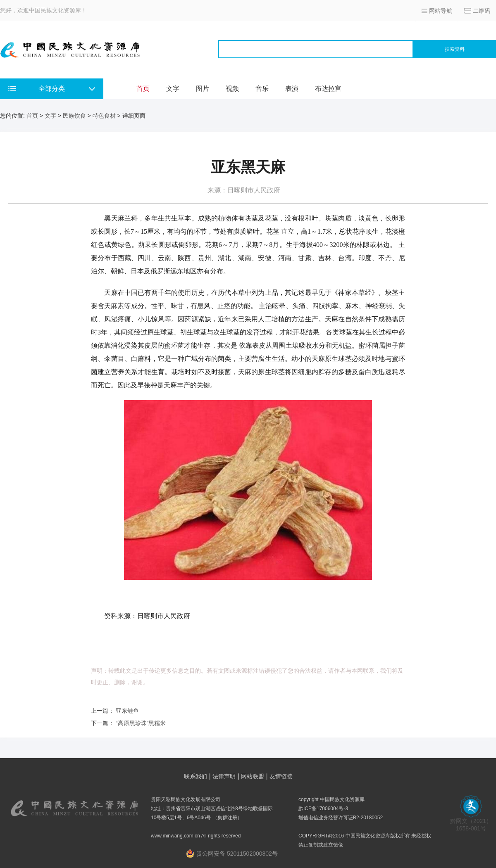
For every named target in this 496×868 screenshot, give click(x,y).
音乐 (262, 89)
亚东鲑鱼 (127, 711)
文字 (173, 89)
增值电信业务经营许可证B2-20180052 (341, 818)
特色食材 (104, 116)
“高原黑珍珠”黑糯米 (141, 723)
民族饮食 (74, 116)
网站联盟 (253, 776)
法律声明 (224, 776)
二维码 (482, 11)
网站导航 (441, 11)
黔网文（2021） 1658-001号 (471, 822)
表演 (292, 89)
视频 (232, 89)
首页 (143, 89)
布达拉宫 (328, 89)
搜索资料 (455, 49)
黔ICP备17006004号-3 (323, 809)
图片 (203, 89)
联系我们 (196, 776)
